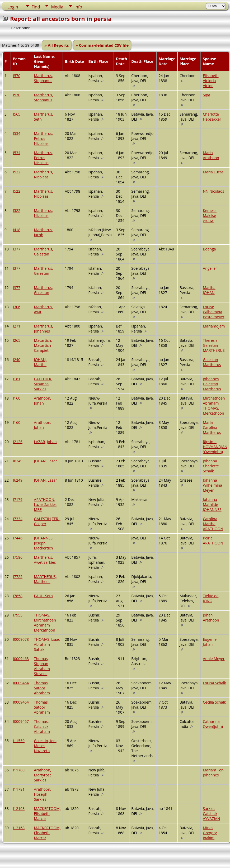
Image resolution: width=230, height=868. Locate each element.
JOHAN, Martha (40, 362)
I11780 (19, 770)
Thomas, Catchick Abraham (42, 726)
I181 (17, 379)
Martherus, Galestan (44, 252)
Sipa (206, 95)
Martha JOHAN (209, 290)
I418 (17, 230)
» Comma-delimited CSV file (102, 45)
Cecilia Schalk (214, 702)
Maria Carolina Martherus (212, 427)
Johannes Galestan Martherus (212, 384)
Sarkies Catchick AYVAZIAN (211, 814)
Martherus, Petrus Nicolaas (44, 138)
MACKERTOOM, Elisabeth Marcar (47, 814)
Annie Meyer (214, 659)
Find (36, 7)
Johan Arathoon (211, 618)
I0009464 (21, 683)
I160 (17, 398)
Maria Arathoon (211, 155)
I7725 (18, 577)
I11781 (19, 789)
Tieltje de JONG (211, 598)
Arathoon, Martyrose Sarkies (43, 775)
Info (78, 7)
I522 (17, 172)
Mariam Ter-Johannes (213, 772)
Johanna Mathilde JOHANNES (212, 504)
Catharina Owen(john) (213, 724)
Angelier (210, 268)
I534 (17, 133)
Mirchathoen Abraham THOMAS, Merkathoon (214, 406)
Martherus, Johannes (44, 329)
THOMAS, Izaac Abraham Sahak (47, 644)
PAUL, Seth (43, 596)
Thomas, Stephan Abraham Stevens (42, 666)
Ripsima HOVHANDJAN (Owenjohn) (215, 447)
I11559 (19, 741)
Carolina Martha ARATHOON (213, 524)
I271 (17, 326)
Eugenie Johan (210, 642)
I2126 (18, 442)
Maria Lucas (213, 172)
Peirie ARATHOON (213, 540)
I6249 (18, 461)
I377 (17, 249)
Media (57, 7)
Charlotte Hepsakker (212, 117)
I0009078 (21, 639)
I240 (17, 360)
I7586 (18, 557)
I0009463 (21, 659)
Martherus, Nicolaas (44, 174)
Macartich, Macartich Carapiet (43, 345)
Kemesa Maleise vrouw (210, 215)
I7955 (18, 615)
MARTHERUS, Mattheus (45, 579)
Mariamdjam (214, 326)
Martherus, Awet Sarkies (45, 560)
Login (13, 7)
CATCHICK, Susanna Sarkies (43, 384)
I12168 (19, 808)
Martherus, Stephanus (44, 78)
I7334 (18, 519)
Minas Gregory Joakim (210, 833)
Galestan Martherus (212, 362)
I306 (17, 307)
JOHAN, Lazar (46, 461)
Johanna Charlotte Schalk (211, 466)
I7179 (18, 499)
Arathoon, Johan (43, 401)
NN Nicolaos (213, 191)
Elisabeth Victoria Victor (211, 81)
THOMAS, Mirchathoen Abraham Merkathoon (45, 623)
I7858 (18, 596)
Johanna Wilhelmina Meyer (212, 485)
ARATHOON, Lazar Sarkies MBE (45, 504)
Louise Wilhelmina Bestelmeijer (213, 312)
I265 (17, 340)
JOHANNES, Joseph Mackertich (44, 543)
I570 (17, 76)
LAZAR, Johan (45, 442)
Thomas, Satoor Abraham (42, 688)
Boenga (209, 249)
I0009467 (21, 721)
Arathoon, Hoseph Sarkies (43, 794)
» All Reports (57, 45)
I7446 (18, 538)
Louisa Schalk (214, 683)
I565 (17, 114)
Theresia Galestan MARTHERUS (214, 345)
